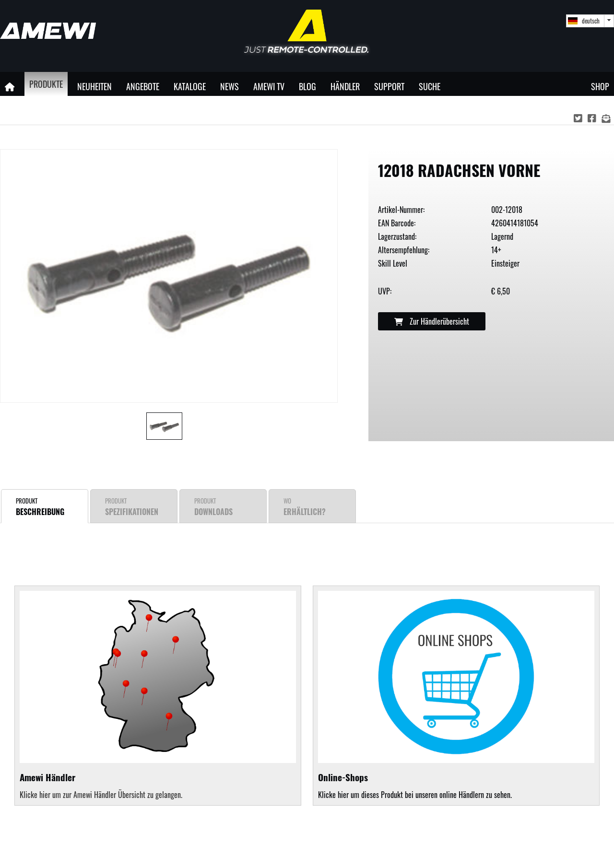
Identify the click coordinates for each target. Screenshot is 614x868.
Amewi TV (269, 86)
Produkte (46, 84)
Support (389, 86)
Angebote (143, 86)
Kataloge (190, 86)
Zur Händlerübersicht (432, 321)
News (230, 86)
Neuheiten (94, 86)
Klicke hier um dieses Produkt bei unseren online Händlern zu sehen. (456, 696)
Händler (345, 86)
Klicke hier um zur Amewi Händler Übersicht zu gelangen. (101, 795)
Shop (600, 86)
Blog (307, 86)
